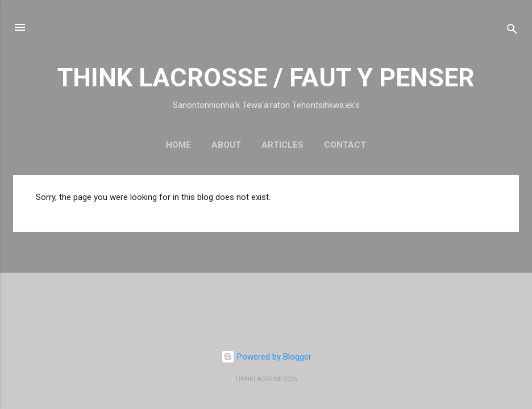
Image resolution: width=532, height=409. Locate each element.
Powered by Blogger (266, 357)
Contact (345, 145)
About (226, 145)
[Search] (512, 31)
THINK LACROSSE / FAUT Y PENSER (266, 78)
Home (178, 145)
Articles (282, 145)
